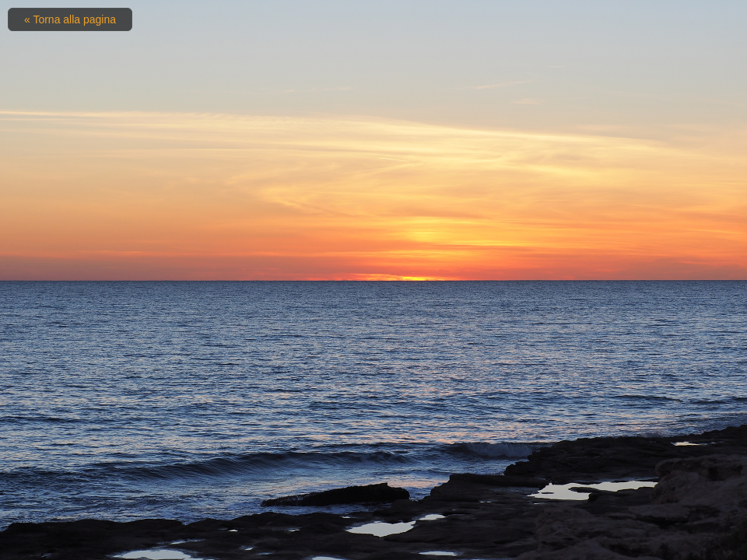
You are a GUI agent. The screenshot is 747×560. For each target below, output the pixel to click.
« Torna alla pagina (70, 19)
